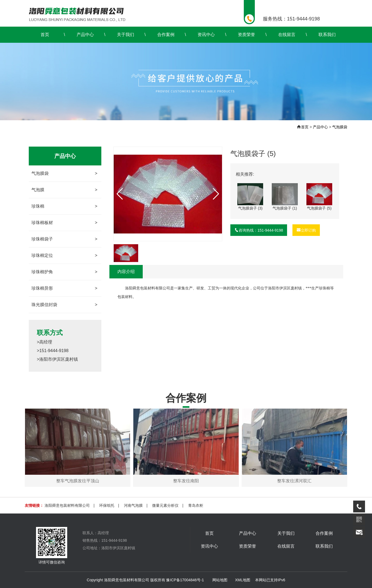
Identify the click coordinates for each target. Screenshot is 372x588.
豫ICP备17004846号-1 (185, 580)
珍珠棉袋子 (64, 239)
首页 (45, 35)
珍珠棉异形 (64, 288)
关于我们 (126, 35)
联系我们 (327, 35)
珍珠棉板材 (64, 223)
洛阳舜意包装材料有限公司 (67, 505)
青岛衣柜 (196, 505)
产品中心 (85, 35)
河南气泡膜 (133, 505)
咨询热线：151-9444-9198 (259, 230)
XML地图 (243, 580)
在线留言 (287, 35)
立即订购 (306, 230)
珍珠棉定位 (64, 256)
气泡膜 (64, 190)
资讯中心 (206, 35)
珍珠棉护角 (64, 272)
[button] (216, 194)
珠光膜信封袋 (64, 305)
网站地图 (220, 580)
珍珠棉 (64, 206)
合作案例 (166, 35)
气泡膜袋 (340, 127)
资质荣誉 (246, 35)
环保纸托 (107, 505)
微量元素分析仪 (165, 505)
